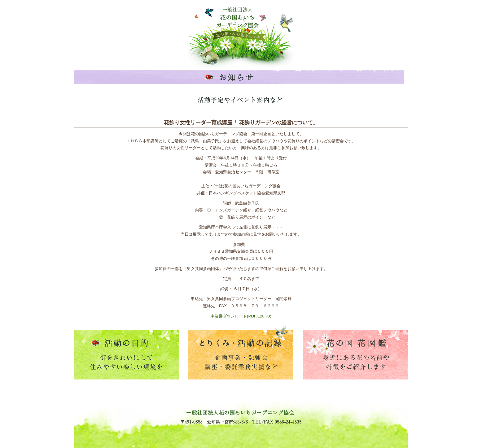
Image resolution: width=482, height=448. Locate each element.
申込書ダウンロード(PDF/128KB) (241, 316)
